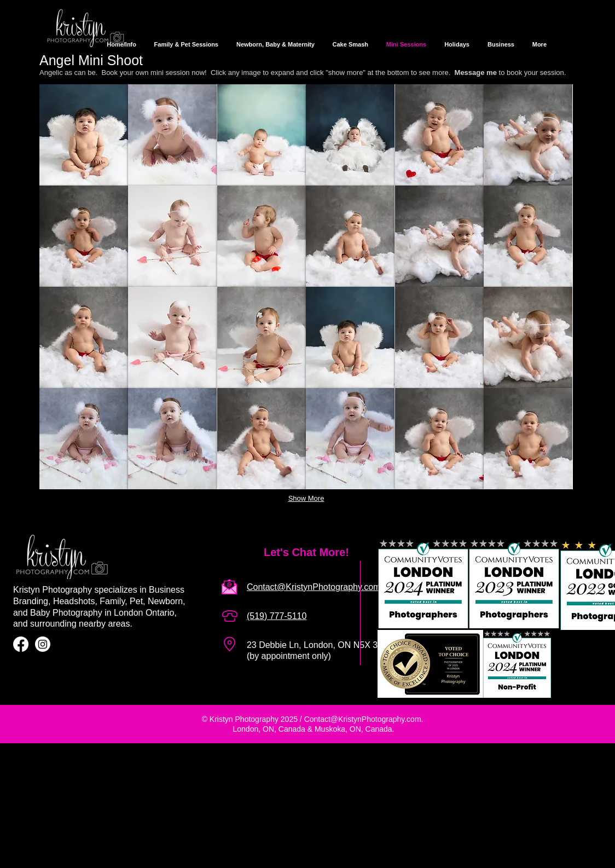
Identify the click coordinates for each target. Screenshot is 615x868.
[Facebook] (21, 644)
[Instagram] (43, 644)
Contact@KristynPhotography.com (363, 719)
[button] (84, 135)
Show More (306, 498)
